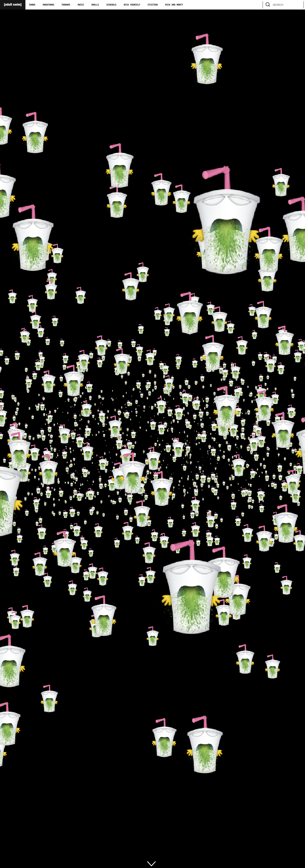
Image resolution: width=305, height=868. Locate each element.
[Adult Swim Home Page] (13, 5)
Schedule (111, 5)
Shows (32, 5)
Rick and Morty (174, 5)
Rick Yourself (132, 5)
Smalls (95, 5)
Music (81, 5)
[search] (298, 5)
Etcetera (153, 5)
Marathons (49, 5)
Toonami (66, 5)
